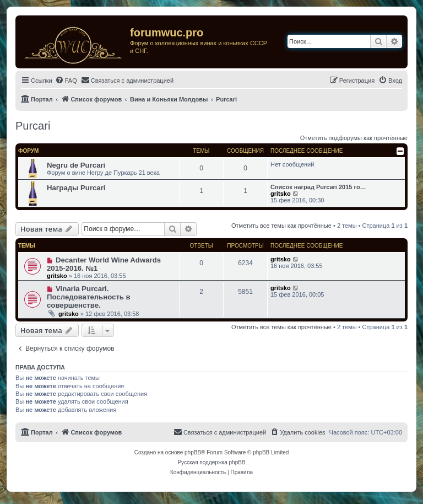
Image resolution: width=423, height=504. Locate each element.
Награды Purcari (76, 188)
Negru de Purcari (76, 165)
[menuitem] (66, 81)
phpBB (193, 452)
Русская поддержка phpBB (211, 462)
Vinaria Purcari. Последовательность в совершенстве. (89, 297)
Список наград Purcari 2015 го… (318, 187)
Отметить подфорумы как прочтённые (354, 138)
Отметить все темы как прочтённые (281, 226)
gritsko (281, 194)
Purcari (33, 126)
